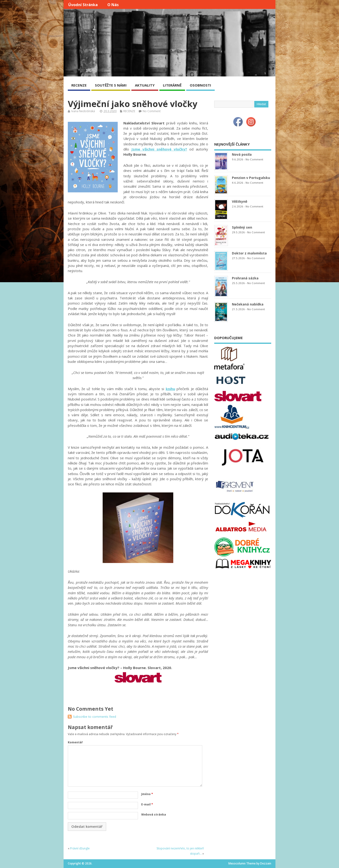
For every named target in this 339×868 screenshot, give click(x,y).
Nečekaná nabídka (248, 304)
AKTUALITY (145, 85)
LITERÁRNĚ (172, 85)
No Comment (152, 111)
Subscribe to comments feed (95, 717)
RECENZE (79, 85)
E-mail (147, 804)
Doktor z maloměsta (249, 253)
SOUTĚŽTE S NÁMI (111, 85)
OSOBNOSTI (200, 85)
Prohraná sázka (245, 278)
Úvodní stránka (83, 5)
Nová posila (242, 154)
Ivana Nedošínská (83, 111)
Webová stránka (154, 814)
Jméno (147, 794)
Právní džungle (80, 848)
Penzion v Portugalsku (251, 178)
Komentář (75, 742)
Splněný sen (242, 227)
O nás (113, 5)
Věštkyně (240, 201)
